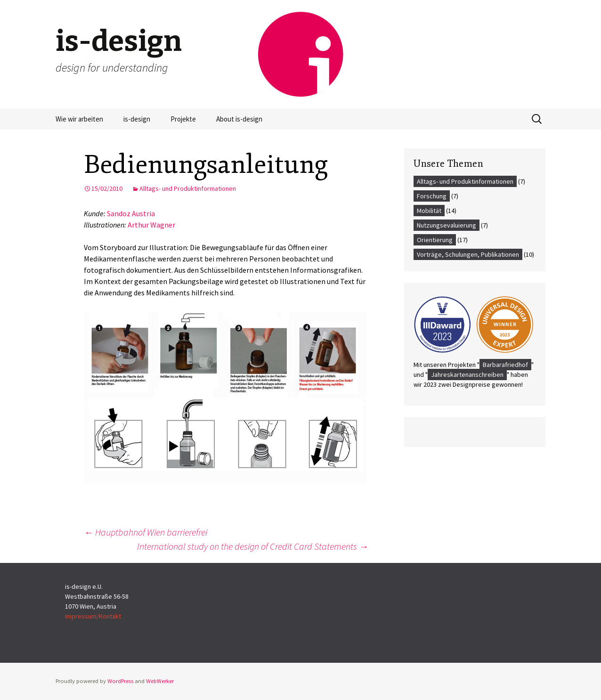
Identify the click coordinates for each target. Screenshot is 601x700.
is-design (137, 119)
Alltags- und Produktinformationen (188, 188)
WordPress (120, 681)
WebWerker (160, 681)
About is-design (239, 119)
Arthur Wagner (151, 225)
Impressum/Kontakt (93, 616)
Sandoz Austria (131, 213)
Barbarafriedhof (505, 365)
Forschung (432, 196)
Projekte (183, 119)
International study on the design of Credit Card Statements (253, 546)
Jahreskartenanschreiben (467, 374)
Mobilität (429, 211)
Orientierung (435, 240)
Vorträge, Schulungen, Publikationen (468, 254)
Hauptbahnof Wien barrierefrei (146, 532)
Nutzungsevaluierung (447, 225)
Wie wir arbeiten (79, 119)
